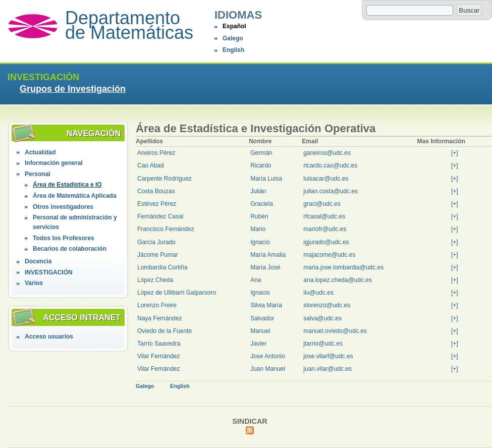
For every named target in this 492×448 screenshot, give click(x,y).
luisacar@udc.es (326, 179)
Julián (258, 191)
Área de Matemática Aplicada (75, 196)
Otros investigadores (63, 207)
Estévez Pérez (157, 204)
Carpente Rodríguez (165, 179)
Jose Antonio (268, 356)
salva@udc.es (322, 318)
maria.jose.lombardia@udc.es (343, 267)
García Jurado (156, 242)
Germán (261, 153)
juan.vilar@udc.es (327, 369)
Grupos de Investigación (73, 89)
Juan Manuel (268, 369)
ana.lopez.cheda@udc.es (338, 280)
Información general (54, 163)
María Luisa (266, 179)
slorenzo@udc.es (327, 305)
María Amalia (268, 255)
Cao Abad (151, 165)
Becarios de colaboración (70, 249)
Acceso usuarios (49, 337)
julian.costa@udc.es (331, 191)
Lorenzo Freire (157, 305)
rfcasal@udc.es (324, 216)
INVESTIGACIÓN (49, 272)
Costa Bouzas (156, 191)
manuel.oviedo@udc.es (335, 331)
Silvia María (266, 305)
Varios (34, 283)
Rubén (259, 216)
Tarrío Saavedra (159, 344)
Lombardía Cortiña (162, 267)
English (233, 50)
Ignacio (260, 242)
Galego (233, 38)
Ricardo (261, 165)
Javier (258, 344)
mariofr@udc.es (325, 229)
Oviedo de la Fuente (165, 331)
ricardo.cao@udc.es (330, 165)
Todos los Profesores (64, 238)
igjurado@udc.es (326, 242)
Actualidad (40, 152)
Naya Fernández (160, 318)
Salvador (262, 318)
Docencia (38, 261)
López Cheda (155, 280)
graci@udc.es (322, 204)
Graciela (262, 204)
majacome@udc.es (329, 255)
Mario (258, 229)
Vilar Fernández (159, 356)
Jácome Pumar (158, 255)
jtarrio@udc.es (323, 344)
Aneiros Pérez (156, 153)
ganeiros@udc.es (327, 153)
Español (234, 26)
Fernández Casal (160, 216)
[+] (455, 153)
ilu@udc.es (318, 293)
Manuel (260, 331)
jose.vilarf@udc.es (328, 356)
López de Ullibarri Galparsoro (177, 293)
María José (265, 267)
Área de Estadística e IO (67, 185)
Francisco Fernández (166, 229)
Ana (256, 280)
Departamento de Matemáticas (129, 25)
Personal (38, 174)
